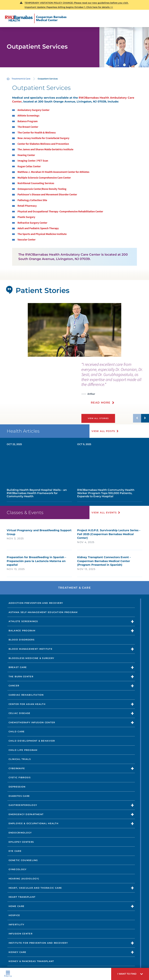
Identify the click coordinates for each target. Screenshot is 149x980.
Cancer (14, 686)
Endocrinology (20, 833)
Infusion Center (21, 934)
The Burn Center (21, 676)
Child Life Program (23, 750)
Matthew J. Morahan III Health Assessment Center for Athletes (53, 172)
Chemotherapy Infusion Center (32, 722)
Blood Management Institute (31, 649)
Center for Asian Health (27, 704)
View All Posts (104, 431)
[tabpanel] (74, 330)
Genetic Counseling (23, 860)
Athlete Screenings (23, 621)
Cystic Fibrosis (20, 777)
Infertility (16, 924)
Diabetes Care (19, 796)
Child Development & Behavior (32, 741)
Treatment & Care (21, 79)
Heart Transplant (22, 897)
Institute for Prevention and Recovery (38, 943)
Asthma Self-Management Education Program (43, 612)
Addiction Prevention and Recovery (36, 603)
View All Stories (98, 418)
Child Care (17, 732)
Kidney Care (17, 952)
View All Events (104, 512)
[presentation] (115, 385)
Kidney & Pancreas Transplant (31, 961)
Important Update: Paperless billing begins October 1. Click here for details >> (69, 7)
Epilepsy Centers (21, 842)
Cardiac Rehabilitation (26, 695)
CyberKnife (17, 768)
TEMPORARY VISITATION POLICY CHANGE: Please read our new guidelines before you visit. (77, 3)
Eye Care (15, 851)
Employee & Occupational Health (33, 823)
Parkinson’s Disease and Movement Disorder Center (47, 195)
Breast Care (18, 667)
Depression (17, 787)
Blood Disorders (22, 640)
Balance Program (22, 630)
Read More (101, 403)
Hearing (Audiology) (24, 878)
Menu (8, 974)
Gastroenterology (23, 805)
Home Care (16, 906)
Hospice (14, 915)
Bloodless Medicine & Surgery (31, 658)
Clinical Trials (20, 759)
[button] (130, 974)
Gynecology (18, 869)
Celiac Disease (20, 713)
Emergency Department (26, 814)
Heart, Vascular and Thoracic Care (35, 888)
